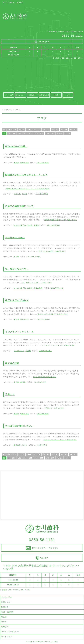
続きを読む (28, 188)
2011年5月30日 (42, 194)
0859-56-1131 (72, 36)
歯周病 (36, 225)
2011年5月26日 (34, 257)
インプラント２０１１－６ (19, 332)
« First (22, 130)
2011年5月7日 (41, 445)
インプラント (19, 351)
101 (19, 133)
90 (44, 130)
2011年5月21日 (44, 319)
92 (53, 130)
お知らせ (17, 194)
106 (47, 133)
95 (66, 130)
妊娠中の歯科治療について (19, 206)
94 (62, 130)
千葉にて (10, 395)
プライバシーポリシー (10, 632)
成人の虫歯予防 (20, 225)
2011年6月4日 (43, 162)
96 (71, 130)
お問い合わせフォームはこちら (45, 548)
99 (9, 133)
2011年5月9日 (43, 414)
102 (25, 133)
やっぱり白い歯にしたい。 (19, 426)
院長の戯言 (25, 162)
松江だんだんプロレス (17, 300)
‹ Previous (31, 130)
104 (36, 133)
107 (53, 133)
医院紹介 (5, 607)
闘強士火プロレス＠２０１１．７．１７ (26, 175)
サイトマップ (7, 637)
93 (57, 130)
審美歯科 (17, 445)
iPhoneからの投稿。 (16, 146)
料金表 (4, 617)
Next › (59, 133)
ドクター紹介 (7, 597)
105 (42, 133)
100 (14, 133)
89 (39, 130)
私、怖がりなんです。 (17, 269)
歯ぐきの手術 (12, 363)
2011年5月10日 (40, 382)
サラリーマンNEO (15, 238)
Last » (67, 133)
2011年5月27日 (54, 225)
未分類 (16, 162)
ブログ (4, 622)
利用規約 (5, 627)
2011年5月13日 (45, 351)
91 (48, 130)
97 (75, 130)
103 (31, 133)
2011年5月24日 (57, 288)
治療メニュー (7, 602)
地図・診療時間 (7, 612)
